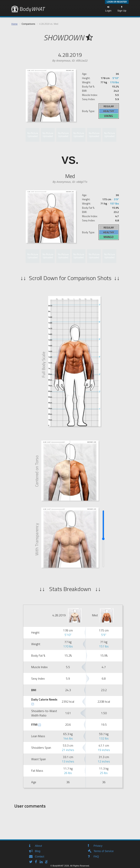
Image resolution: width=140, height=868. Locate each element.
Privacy (98, 846)
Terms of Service (104, 851)
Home (14, 24)
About (38, 846)
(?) (33, 704)
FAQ (96, 856)
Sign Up (122, 9)
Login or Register (117, 2)
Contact (39, 856)
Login (108, 9)
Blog (38, 851)
